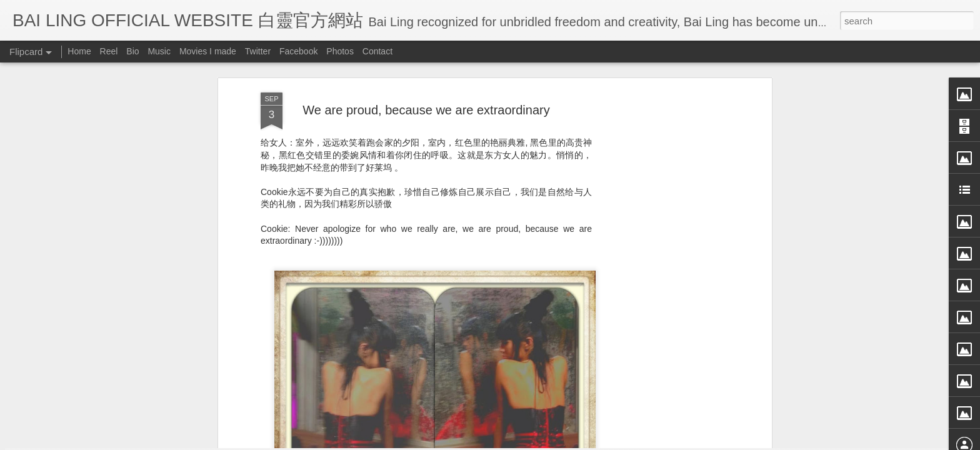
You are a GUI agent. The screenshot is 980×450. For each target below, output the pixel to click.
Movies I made (208, 51)
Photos (340, 51)
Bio (132, 51)
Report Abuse (604, 442)
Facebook (298, 51)
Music (159, 51)
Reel (109, 51)
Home (79, 51)
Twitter (258, 51)
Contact (377, 51)
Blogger (567, 442)
